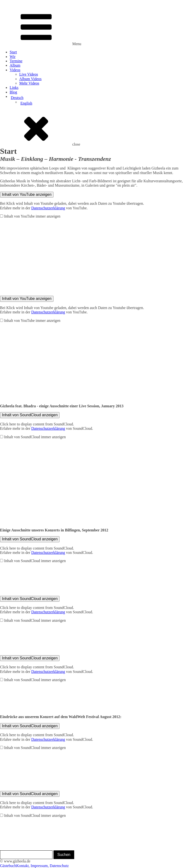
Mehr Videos (29, 83)
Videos (15, 70)
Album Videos (30, 79)
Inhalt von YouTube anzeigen (27, 194)
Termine (16, 61)
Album (15, 65)
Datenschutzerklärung (48, 208)
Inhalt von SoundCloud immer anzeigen (35, 437)
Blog (13, 92)
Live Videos (29, 74)
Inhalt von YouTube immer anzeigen (32, 216)
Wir (13, 57)
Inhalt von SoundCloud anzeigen (30, 415)
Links (14, 88)
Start (13, 52)
